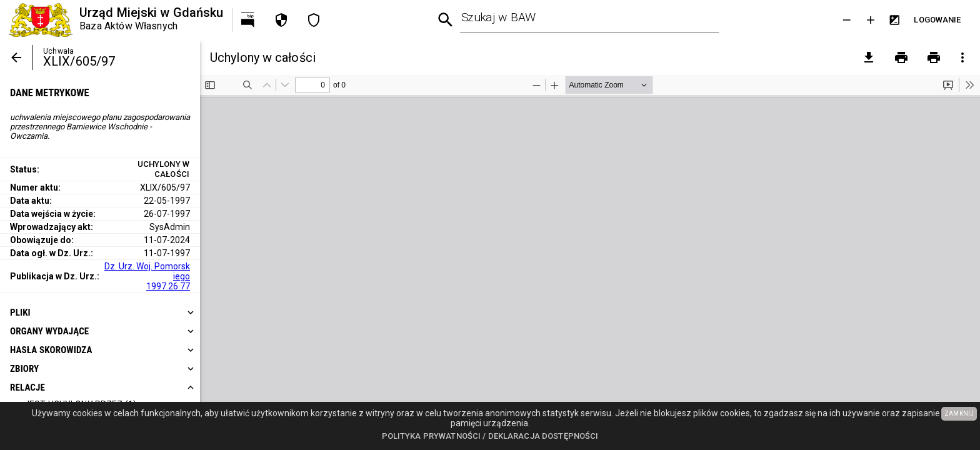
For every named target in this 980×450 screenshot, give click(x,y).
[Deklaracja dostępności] (314, 20)
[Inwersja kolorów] (894, 20)
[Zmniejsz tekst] (847, 20)
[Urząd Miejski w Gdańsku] (116, 20)
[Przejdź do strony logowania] (937, 20)
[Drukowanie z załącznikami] (934, 57)
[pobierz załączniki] (869, 57)
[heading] (100, 312)
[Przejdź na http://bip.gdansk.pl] (249, 20)
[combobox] (590, 20)
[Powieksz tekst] (871, 20)
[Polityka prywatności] (281, 20)
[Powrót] (16, 57)
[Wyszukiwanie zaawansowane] (446, 20)
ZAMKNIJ (959, 413)
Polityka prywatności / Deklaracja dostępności (490, 436)
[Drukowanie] (901, 57)
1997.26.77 (168, 286)
